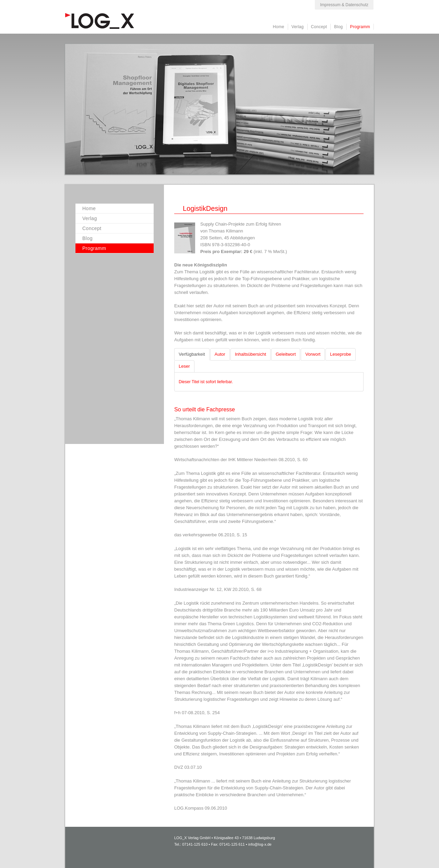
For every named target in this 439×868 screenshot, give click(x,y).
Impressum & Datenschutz (344, 5)
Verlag (298, 27)
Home (279, 27)
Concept (319, 27)
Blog (338, 27)
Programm (360, 27)
